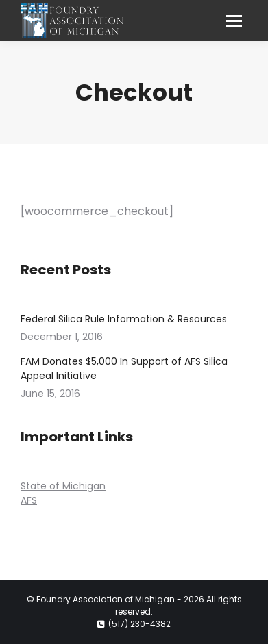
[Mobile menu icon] (234, 21)
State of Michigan (63, 486)
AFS (29, 500)
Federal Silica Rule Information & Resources (124, 319)
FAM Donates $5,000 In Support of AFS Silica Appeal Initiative (124, 369)
